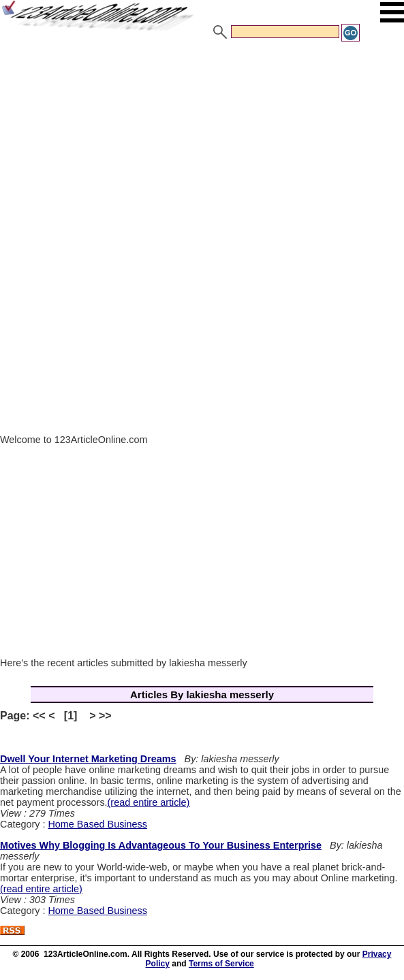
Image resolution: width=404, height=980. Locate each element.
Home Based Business (97, 824)
